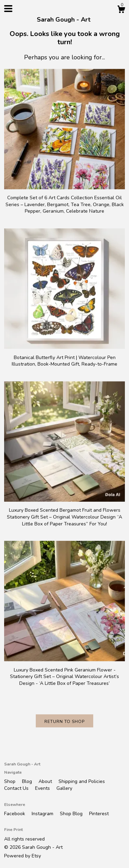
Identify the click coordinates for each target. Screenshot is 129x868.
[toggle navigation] (8, 9)
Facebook (15, 814)
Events (43, 788)
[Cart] (121, 10)
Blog (28, 781)
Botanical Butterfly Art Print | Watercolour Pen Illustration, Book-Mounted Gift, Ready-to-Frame (64, 357)
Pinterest (99, 814)
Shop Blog (72, 814)
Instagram (43, 814)
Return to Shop (64, 722)
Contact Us (17, 788)
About (46, 781)
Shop (10, 781)
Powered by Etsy (23, 856)
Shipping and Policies (82, 781)
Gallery (64, 788)
